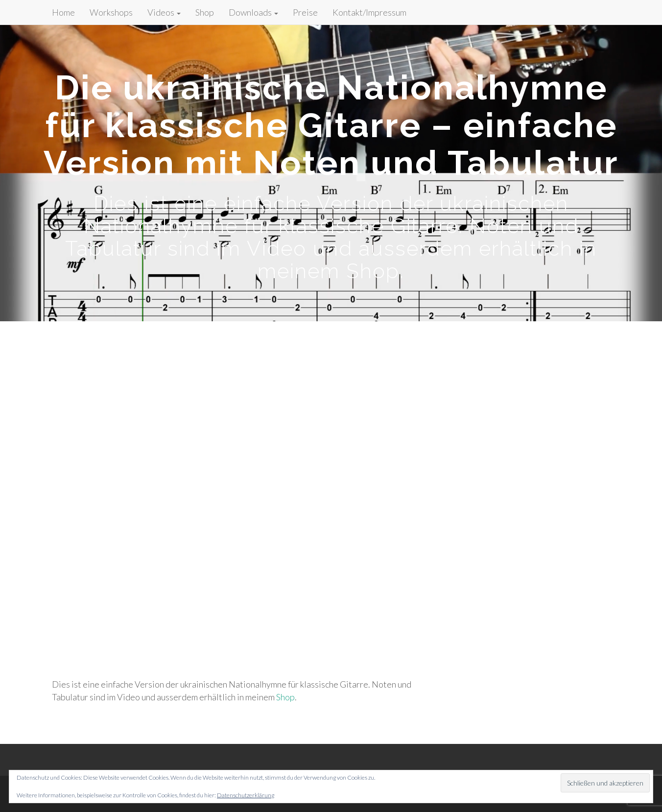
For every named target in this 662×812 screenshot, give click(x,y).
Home (63, 12)
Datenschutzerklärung (246, 795)
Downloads (253, 12)
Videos (164, 12)
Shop (205, 12)
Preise (305, 12)
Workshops (111, 12)
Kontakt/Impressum (369, 12)
